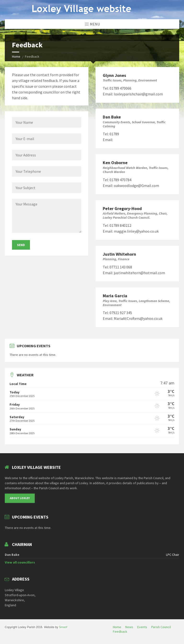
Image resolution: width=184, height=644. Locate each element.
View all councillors (20, 562)
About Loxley (20, 498)
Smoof (63, 627)
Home (16, 56)
